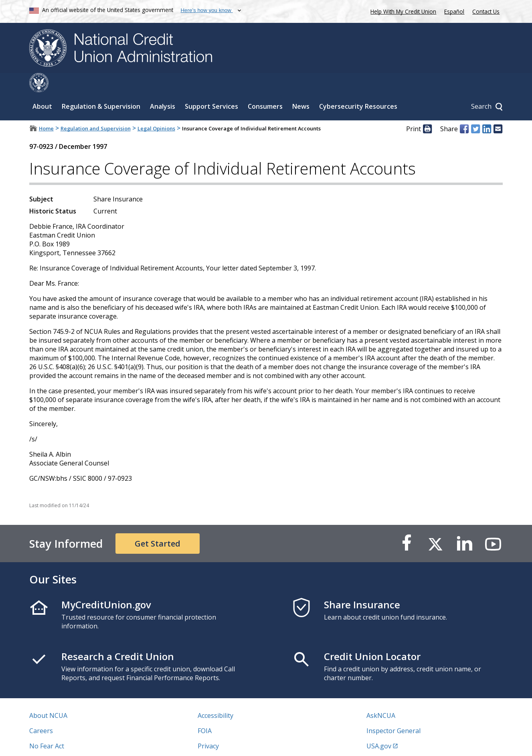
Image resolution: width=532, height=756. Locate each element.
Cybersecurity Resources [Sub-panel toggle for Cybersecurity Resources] (358, 87)
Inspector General (393, 711)
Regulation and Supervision (96, 109)
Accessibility (215, 696)
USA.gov (379, 727)
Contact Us (486, 11)
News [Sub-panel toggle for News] (301, 87)
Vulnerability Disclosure (65, 742)
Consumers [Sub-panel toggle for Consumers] (265, 87)
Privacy (208, 727)
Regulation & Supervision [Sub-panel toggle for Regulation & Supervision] (101, 87)
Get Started (158, 524)
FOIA (205, 711)
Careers (41, 711)
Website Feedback (225, 742)
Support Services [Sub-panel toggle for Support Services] (211, 87)
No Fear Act (47, 727)
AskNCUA (381, 696)
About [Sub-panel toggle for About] (42, 87)
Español (454, 11)
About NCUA (48, 696)
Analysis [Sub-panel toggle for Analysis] (163, 87)
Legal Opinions (156, 109)
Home (46, 109)
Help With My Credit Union (402, 11)
